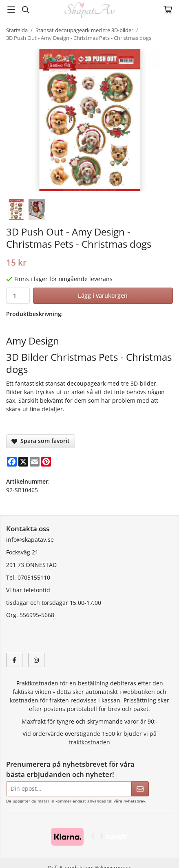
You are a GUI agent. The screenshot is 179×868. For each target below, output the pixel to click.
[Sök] (25, 10)
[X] (23, 462)
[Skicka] (140, 789)
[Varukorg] (168, 10)
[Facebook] (12, 462)
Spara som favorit (41, 441)
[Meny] (11, 10)
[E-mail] (35, 462)
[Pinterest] (46, 462)
